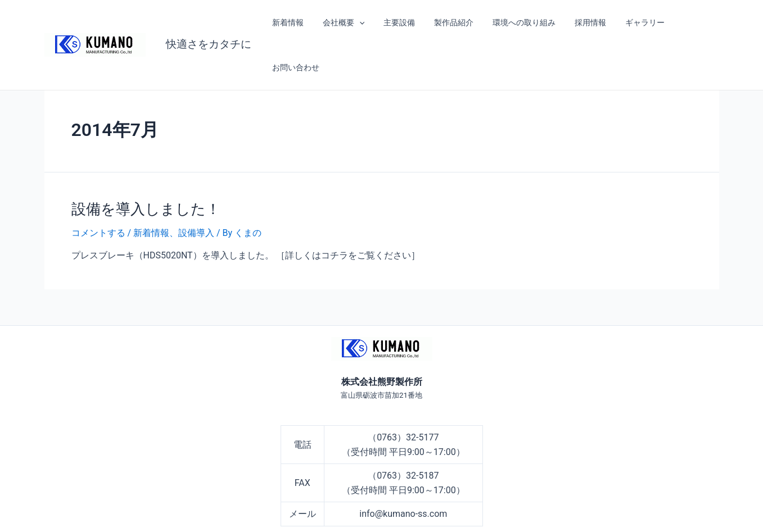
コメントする (98, 188)
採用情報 (577, 22)
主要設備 (396, 22)
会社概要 (343, 22)
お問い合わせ (687, 22)
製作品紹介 (447, 22)
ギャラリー (628, 22)
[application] (359, 22)
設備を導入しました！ (146, 164)
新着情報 (291, 22)
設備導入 (196, 188)
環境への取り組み (514, 22)
